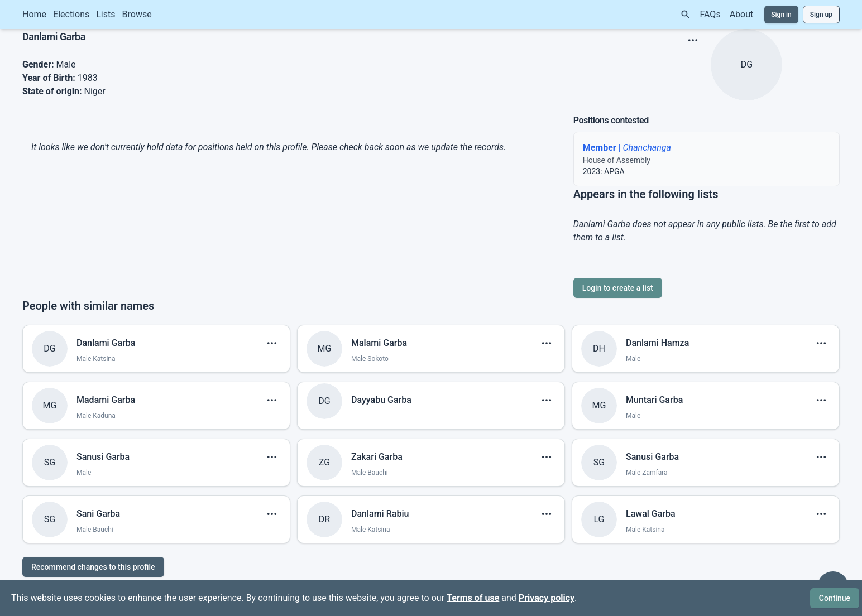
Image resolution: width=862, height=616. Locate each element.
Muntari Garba (654, 400)
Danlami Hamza (657, 343)
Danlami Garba (106, 343)
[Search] (686, 15)
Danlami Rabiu (380, 514)
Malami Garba (379, 343)
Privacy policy (547, 598)
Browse (137, 14)
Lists (106, 14)
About (742, 14)
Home (34, 14)
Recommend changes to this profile (93, 567)
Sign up (821, 15)
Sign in (781, 15)
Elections (71, 14)
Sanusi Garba (103, 457)
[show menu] (693, 40)
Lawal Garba (651, 514)
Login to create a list (618, 288)
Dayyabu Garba (381, 400)
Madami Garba (106, 400)
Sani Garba (98, 514)
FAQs (710, 14)
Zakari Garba (377, 457)
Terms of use (473, 598)
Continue (835, 598)
